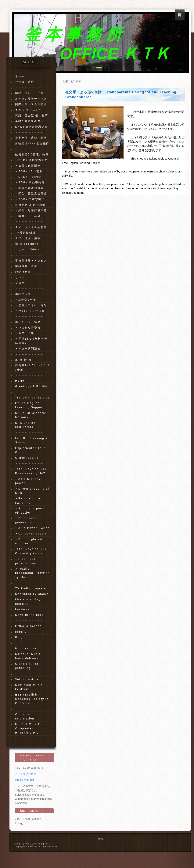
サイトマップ (45, 844)
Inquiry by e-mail (25, 780)
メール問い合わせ (26, 774)
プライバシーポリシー (25, 844)
